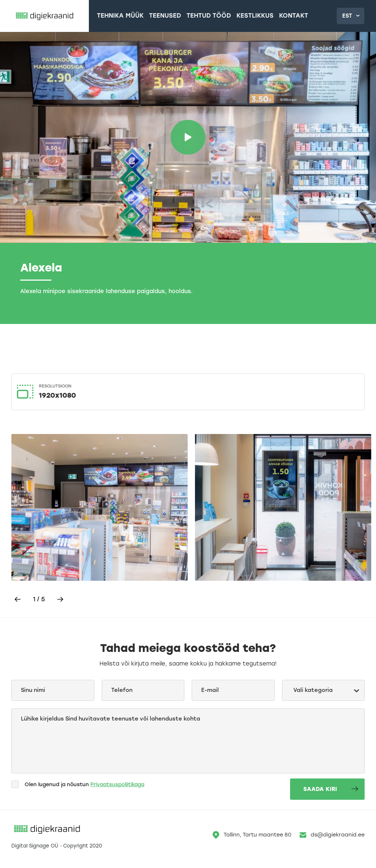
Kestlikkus (239, 16)
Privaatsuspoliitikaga (118, 790)
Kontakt (273, 16)
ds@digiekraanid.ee (332, 841)
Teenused (162, 16)
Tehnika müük (124, 16)
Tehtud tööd (200, 16)
